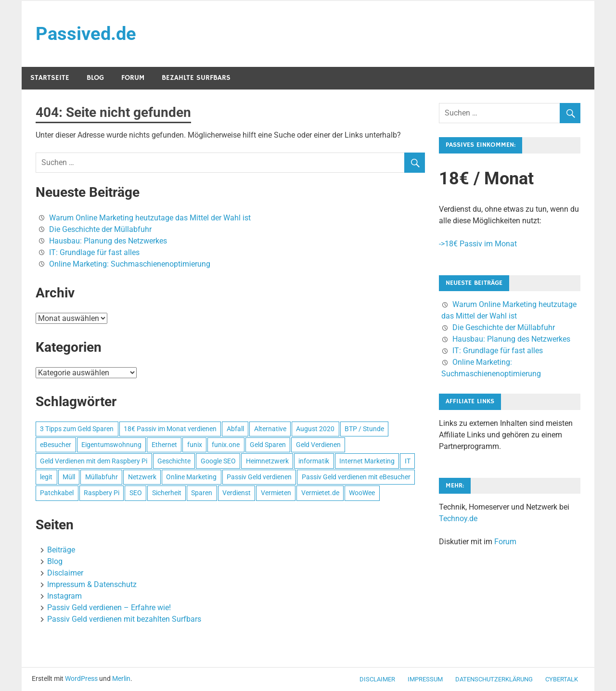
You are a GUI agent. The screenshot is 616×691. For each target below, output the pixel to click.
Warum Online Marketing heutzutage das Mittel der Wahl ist (150, 218)
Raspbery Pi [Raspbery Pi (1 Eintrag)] (102, 493)
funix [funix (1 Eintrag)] (195, 445)
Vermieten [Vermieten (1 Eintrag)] (276, 493)
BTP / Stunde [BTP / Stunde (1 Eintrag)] (364, 429)
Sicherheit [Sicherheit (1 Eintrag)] (167, 493)
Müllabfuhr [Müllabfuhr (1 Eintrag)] (102, 477)
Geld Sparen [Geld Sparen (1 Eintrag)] (268, 445)
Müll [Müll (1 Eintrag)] (69, 477)
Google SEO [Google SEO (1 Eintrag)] (218, 461)
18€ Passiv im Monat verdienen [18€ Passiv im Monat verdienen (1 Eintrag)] (170, 429)
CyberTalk (562, 679)
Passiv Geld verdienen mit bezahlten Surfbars (124, 619)
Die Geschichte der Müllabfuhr (100, 229)
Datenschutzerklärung (494, 679)
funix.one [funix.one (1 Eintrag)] (226, 445)
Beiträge (61, 550)
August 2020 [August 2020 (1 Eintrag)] (315, 429)
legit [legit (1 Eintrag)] (46, 477)
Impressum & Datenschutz (92, 584)
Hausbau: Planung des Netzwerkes (108, 241)
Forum (133, 78)
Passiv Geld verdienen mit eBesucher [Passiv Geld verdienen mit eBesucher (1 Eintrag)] (356, 477)
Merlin (121, 678)
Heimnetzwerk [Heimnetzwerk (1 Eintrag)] (267, 461)
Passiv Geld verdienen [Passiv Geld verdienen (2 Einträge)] (259, 477)
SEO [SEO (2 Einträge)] (136, 493)
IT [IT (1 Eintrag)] (408, 461)
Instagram (64, 596)
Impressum (425, 679)
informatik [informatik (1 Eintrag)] (314, 461)
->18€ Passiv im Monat (478, 244)
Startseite (50, 78)
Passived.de (86, 34)
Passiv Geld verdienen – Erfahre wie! (109, 608)
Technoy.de (458, 518)
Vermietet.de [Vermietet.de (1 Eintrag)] (320, 493)
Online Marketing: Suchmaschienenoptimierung (130, 264)
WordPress (81, 678)
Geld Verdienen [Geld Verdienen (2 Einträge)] (318, 445)
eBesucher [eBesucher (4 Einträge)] (56, 445)
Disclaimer (65, 573)
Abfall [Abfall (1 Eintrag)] (235, 429)
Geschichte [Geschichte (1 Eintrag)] (174, 461)
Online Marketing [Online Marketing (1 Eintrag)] (191, 477)
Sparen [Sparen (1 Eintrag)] (202, 493)
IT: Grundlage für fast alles (94, 252)
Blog (95, 78)
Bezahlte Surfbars (196, 78)
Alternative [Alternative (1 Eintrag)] (270, 429)
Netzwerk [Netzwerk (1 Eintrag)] (142, 477)
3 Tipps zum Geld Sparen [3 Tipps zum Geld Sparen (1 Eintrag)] (77, 429)
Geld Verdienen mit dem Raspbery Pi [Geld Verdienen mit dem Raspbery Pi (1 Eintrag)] (94, 461)
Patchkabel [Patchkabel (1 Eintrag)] (57, 493)
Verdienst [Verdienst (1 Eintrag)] (237, 493)
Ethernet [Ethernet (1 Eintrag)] (164, 445)
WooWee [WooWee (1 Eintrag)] (362, 493)
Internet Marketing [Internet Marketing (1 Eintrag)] (367, 461)
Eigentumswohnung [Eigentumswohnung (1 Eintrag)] (111, 445)
